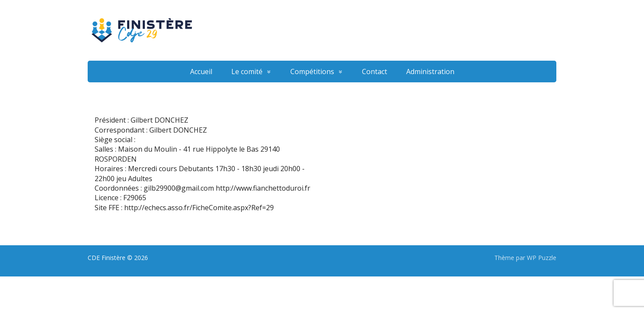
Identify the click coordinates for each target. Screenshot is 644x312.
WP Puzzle (542, 258)
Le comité (247, 71)
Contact (375, 71)
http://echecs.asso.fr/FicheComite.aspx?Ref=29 (199, 208)
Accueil (201, 71)
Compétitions (312, 71)
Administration (430, 71)
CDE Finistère (107, 258)
